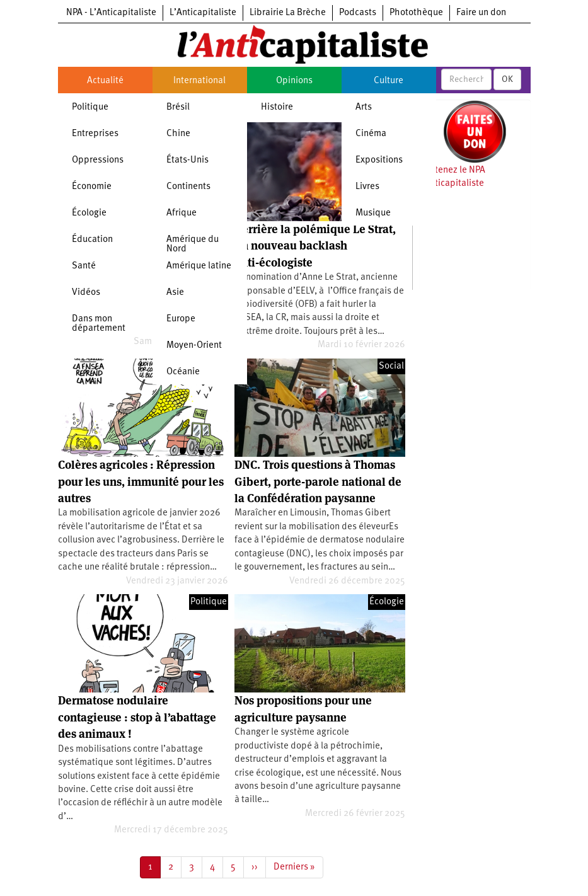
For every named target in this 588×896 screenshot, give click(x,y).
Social (391, 366)
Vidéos (86, 293)
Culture (389, 81)
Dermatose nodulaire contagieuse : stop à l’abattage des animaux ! (137, 717)
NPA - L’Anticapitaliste (111, 13)
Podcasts (358, 13)
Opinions (294, 81)
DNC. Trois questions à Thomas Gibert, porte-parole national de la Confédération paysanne (318, 481)
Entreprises (95, 134)
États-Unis (187, 160)
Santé (84, 266)
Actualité (105, 81)
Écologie (89, 213)
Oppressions (98, 160)
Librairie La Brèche (288, 13)
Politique (90, 107)
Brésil (178, 107)
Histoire (277, 107)
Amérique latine (199, 266)
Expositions (379, 160)
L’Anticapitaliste (203, 13)
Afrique (182, 213)
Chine (178, 134)
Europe (181, 319)
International (199, 81)
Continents (188, 187)
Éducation (92, 240)
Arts (364, 107)
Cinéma (371, 134)
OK (507, 79)
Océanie (183, 372)
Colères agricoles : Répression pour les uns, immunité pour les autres (141, 481)
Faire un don (481, 13)
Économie (92, 187)
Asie (175, 293)
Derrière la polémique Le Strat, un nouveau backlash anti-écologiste (315, 246)
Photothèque (416, 13)
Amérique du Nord (193, 244)
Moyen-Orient (194, 346)
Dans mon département (99, 324)
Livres (367, 187)
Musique (373, 213)
